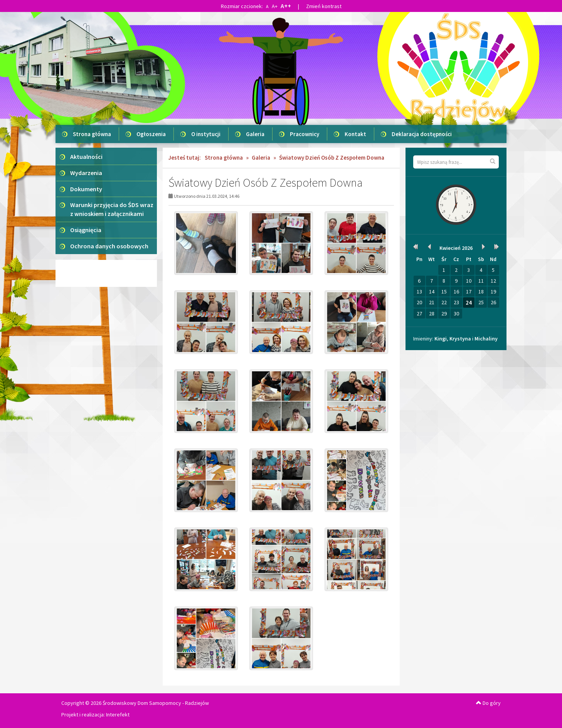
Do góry (488, 703)
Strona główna (92, 134)
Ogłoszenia (151, 134)
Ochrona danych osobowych (109, 246)
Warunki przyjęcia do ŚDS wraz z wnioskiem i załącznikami (112, 209)
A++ (286, 6)
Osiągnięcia (86, 230)
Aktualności (86, 157)
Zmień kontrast (324, 6)
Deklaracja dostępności (422, 134)
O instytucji (206, 134)
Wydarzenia (86, 173)
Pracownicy (305, 134)
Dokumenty (86, 189)
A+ (275, 6)
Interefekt (118, 715)
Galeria (255, 134)
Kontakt (355, 134)
